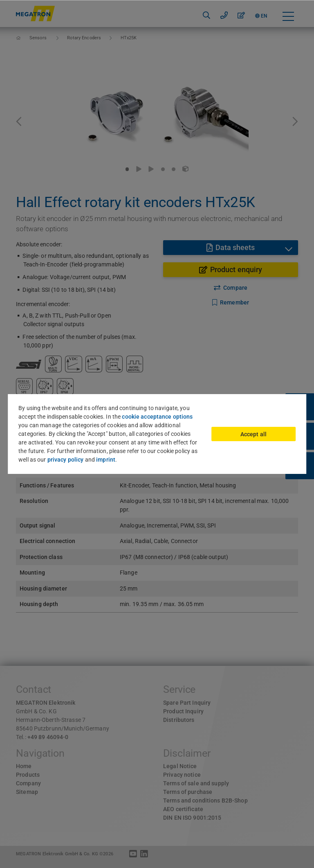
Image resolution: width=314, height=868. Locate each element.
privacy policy (66, 460)
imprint (106, 460)
